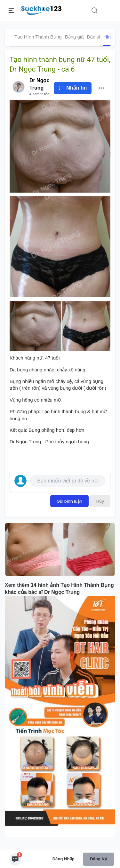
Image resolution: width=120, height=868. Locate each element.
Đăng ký (98, 859)
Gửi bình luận (69, 501)
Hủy (100, 501)
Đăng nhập (64, 859)
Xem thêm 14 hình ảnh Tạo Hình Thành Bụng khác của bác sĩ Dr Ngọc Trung (59, 589)
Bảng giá (74, 37)
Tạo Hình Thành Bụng (38, 37)
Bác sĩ (94, 37)
